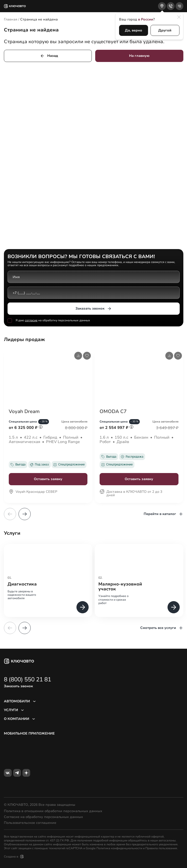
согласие (31, 320)
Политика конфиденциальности (119, 848)
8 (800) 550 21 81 (28, 679)
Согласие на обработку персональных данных (43, 817)
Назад (49, 56)
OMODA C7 (113, 412)
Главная (11, 19)
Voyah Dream (24, 412)
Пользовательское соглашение (30, 823)
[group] (48, 580)
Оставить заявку (48, 479)
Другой (165, 30)
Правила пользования (161, 848)
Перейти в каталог (164, 514)
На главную (139, 56)
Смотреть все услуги (162, 628)
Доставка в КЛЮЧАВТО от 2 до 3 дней (131, 494)
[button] (25, 514)
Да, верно (134, 30)
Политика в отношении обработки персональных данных (53, 811)
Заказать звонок (94, 309)
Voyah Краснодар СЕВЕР (33, 492)
